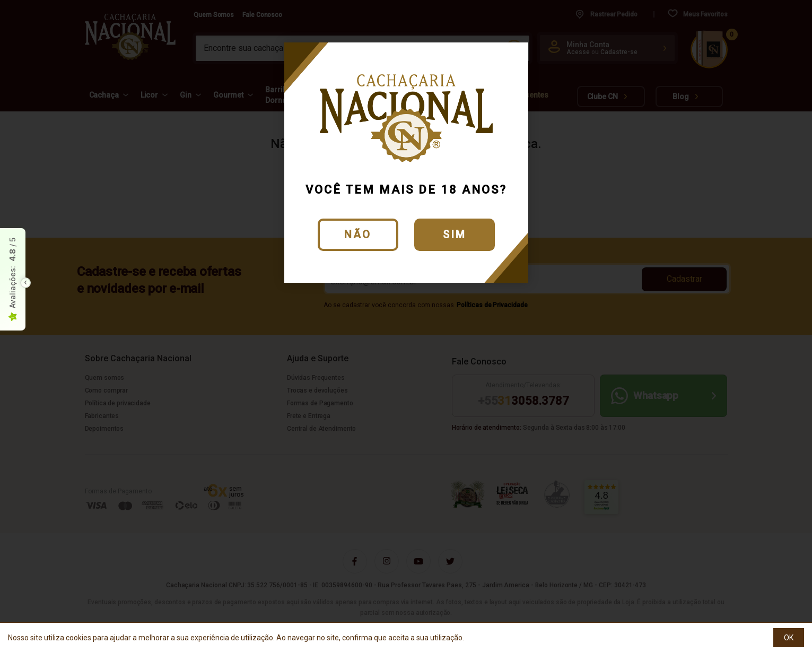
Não (358, 234)
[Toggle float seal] (25, 283)
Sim (455, 234)
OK (789, 638)
